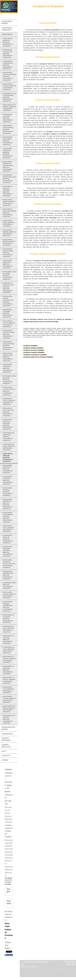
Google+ (8, 890)
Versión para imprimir (31, 962)
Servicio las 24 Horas (8, 810)
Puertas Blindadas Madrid (9, 819)
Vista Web (71, 964)
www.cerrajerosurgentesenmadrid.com (9, 858)
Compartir (9, 955)
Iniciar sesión (70, 962)
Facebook (9, 902)
